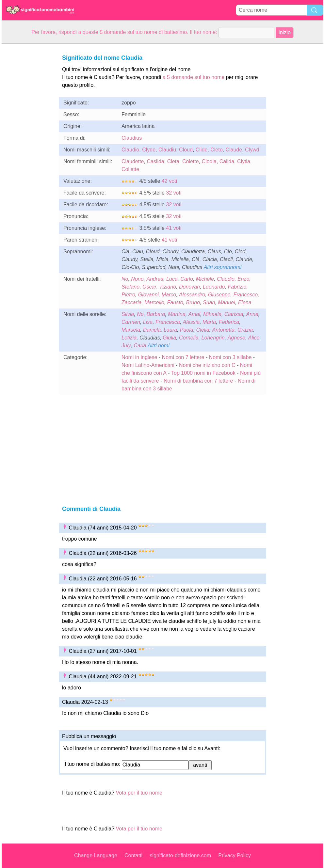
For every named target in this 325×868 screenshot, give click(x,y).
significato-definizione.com (180, 855)
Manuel (226, 302)
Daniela (152, 330)
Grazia (245, 330)
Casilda (155, 161)
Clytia (244, 161)
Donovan (189, 287)
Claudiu (167, 150)
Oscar (149, 287)
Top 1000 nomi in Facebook (204, 373)
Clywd (252, 150)
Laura (170, 330)
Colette (191, 161)
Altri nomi (159, 346)
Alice (254, 338)
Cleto (216, 150)
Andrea (155, 279)
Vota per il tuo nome (139, 793)
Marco (169, 295)
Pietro (128, 295)
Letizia (129, 338)
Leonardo (214, 287)
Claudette (133, 161)
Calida (227, 161)
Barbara (156, 314)
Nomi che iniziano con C (207, 365)
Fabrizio (237, 287)
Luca (172, 279)
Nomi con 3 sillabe (230, 357)
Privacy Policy (235, 855)
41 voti (174, 228)
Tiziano (168, 287)
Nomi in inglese (139, 357)
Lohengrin (213, 338)
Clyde (149, 150)
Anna (252, 314)
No (125, 279)
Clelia (203, 330)
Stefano (130, 287)
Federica (229, 322)
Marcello (154, 302)
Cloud (186, 150)
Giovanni (148, 295)
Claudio (130, 150)
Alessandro (192, 295)
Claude (234, 150)
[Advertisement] (28, 142)
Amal (194, 314)
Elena (245, 302)
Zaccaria (131, 302)
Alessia (191, 322)
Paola (187, 330)
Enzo (243, 279)
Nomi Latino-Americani (148, 365)
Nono (137, 279)
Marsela (131, 330)
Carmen (131, 322)
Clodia (209, 161)
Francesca (168, 322)
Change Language (96, 855)
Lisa (148, 322)
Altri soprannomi (223, 267)
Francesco (245, 295)
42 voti (169, 181)
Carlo (187, 279)
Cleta (173, 161)
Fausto (175, 302)
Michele (205, 279)
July (126, 346)
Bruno (193, 302)
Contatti (133, 855)
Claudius (132, 138)
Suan (209, 302)
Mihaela (212, 314)
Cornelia (189, 338)
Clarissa (234, 314)
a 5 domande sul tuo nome (194, 77)
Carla (140, 346)
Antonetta (223, 330)
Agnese (236, 338)
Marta (209, 322)
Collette (130, 169)
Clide (202, 150)
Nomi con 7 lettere (183, 357)
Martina (177, 314)
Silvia (128, 314)
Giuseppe (219, 295)
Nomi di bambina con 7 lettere (198, 381)
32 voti (174, 193)
